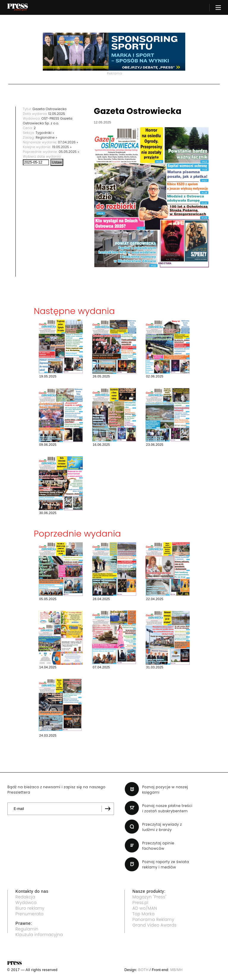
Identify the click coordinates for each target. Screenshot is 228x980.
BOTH (144, 970)
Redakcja (25, 897)
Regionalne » (46, 137)
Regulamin (27, 929)
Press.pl (140, 903)
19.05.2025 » (62, 147)
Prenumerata (30, 914)
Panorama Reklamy (153, 919)
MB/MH (176, 970)
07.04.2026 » (68, 142)
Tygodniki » (45, 133)
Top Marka (144, 914)
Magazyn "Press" (149, 897)
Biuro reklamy (30, 908)
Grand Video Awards (154, 925)
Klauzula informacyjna (39, 935)
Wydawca (26, 903)
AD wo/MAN (145, 908)
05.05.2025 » (69, 152)
